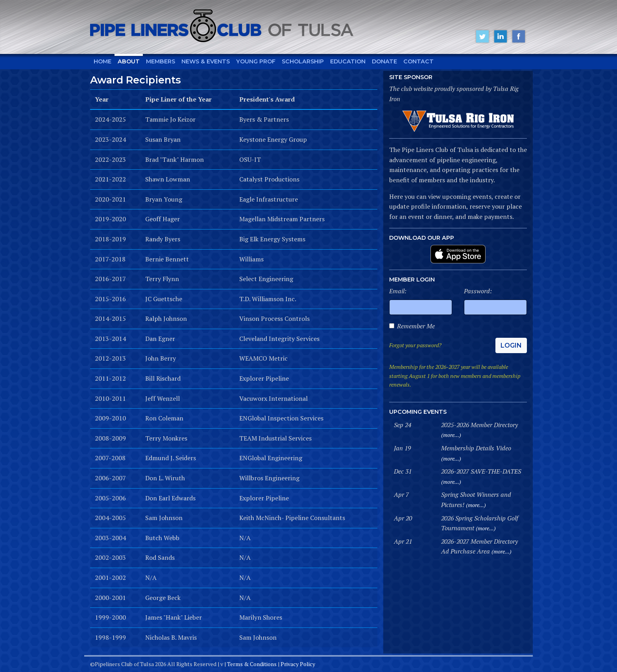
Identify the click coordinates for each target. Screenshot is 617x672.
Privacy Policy (298, 664)
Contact (418, 61)
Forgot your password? (415, 345)
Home (103, 61)
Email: (398, 291)
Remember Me (416, 326)
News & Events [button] (206, 61)
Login (511, 345)
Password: (478, 291)
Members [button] (161, 61)
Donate (384, 61)
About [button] (129, 61)
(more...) (451, 435)
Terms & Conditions (252, 664)
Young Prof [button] (256, 61)
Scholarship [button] (303, 61)
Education (348, 61)
